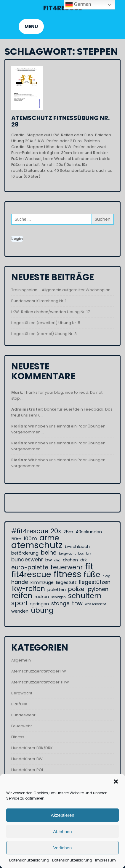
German (78, 5)
